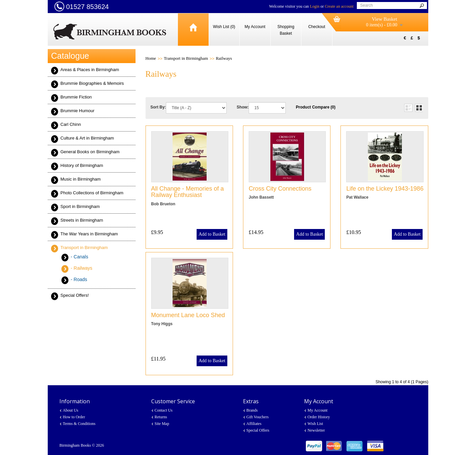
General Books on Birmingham (90, 152)
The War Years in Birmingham (89, 234)
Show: (243, 107)
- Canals (79, 257)
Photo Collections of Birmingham (92, 193)
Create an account (339, 6)
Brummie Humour (77, 111)
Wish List (315, 424)
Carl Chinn (71, 124)
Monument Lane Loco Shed (188, 315)
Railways (224, 58)
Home (151, 58)
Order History (319, 417)
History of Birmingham (82, 165)
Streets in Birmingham (82, 220)
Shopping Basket (286, 30)
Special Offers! (75, 295)
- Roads (79, 279)
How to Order (74, 417)
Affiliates (254, 424)
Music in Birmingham (81, 179)
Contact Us (164, 410)
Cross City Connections (280, 189)
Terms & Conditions (79, 424)
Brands (252, 410)
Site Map (162, 424)
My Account (255, 27)
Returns (161, 417)
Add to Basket (212, 234)
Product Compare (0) (316, 107)
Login (315, 6)
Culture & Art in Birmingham (87, 138)
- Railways (82, 268)
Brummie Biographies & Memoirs (92, 83)
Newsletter (316, 430)
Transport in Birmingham (84, 248)
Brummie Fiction (76, 97)
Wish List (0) (224, 27)
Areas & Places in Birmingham (90, 70)
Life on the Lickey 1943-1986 (385, 189)
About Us (70, 410)
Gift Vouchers (258, 417)
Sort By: (158, 107)
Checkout (317, 27)
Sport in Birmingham (80, 206)
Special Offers (258, 430)
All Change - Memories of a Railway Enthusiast (188, 192)
